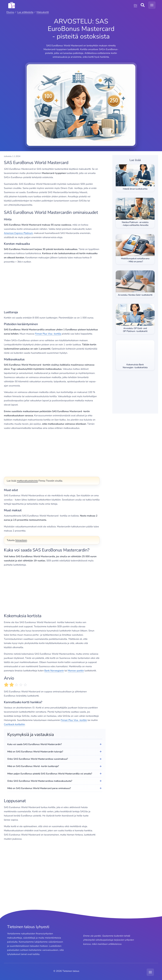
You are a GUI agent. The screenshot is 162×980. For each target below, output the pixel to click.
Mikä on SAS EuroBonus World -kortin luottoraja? (33, 766)
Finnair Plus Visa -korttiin (74, 720)
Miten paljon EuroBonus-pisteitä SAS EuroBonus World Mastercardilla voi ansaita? (50, 774)
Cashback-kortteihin (14, 724)
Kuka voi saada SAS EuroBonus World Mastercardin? (35, 744)
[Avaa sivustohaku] (143, 5)
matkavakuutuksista (27, 481)
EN (135, 5)
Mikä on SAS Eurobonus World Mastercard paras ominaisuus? (39, 788)
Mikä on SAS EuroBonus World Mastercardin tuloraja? (35, 752)
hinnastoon (21, 540)
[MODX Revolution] (70, 5)
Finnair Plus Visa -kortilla (48, 334)
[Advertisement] (55, 287)
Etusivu (10, 12)
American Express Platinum (18, 233)
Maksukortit (43, 12)
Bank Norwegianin (54, 671)
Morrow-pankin (76, 671)
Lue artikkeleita (25, 12)
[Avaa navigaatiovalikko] (152, 5)
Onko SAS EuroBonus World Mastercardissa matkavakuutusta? (40, 781)
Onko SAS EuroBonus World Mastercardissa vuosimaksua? (38, 759)
